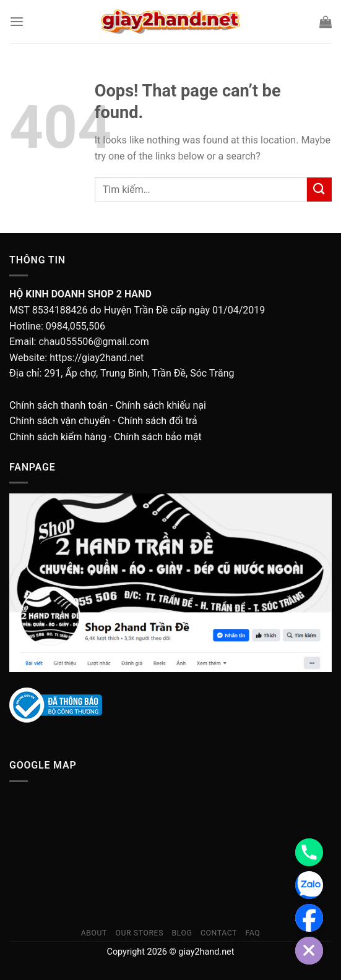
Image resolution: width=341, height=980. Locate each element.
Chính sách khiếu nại (160, 405)
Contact (219, 933)
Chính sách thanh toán (58, 405)
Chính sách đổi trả (158, 421)
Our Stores (139, 933)
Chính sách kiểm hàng (58, 437)
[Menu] (17, 21)
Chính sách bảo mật (158, 437)
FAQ (253, 933)
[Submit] (319, 190)
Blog (182, 933)
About (94, 933)
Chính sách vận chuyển (60, 421)
